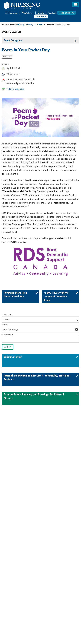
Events (41, 13)
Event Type (7, 315)
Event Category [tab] (13, 40)
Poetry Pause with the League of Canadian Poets (56, 296)
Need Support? (66, 13)
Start (4, 325)
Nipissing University (24, 25)
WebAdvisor (27, 13)
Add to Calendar (16, 89)
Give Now (41, 16)
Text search (7, 335)
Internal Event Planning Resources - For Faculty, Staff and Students (37, 377)
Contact (52, 13)
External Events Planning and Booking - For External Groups (34, 396)
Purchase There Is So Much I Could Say (16, 295)
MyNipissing (11, 13)
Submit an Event (13, 357)
